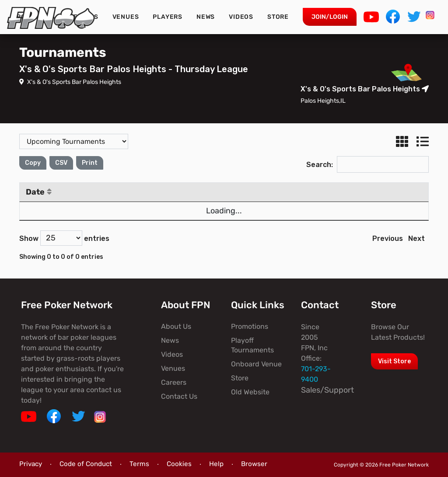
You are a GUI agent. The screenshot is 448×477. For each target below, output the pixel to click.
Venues (126, 17)
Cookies (179, 464)
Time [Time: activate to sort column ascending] (168, 192)
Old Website (250, 392)
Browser (254, 464)
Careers (174, 382)
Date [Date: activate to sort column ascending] (39, 192)
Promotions (250, 326)
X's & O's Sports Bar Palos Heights (70, 82)
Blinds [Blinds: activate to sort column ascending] (301, 192)
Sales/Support (327, 390)
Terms (139, 464)
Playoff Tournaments (252, 345)
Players (168, 17)
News (206, 17)
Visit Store (394, 361)
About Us (176, 326)
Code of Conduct (86, 464)
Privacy (31, 464)
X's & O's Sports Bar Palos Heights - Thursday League (134, 69)
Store (278, 17)
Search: (367, 165)
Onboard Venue (256, 364)
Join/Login (330, 17)
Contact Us (179, 396)
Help (216, 464)
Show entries (64, 238)
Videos (241, 17)
